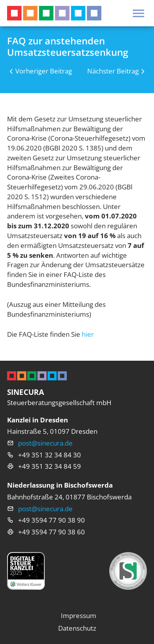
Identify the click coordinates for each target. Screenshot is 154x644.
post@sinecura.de (45, 443)
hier (88, 334)
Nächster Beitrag (113, 71)
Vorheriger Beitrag (44, 71)
